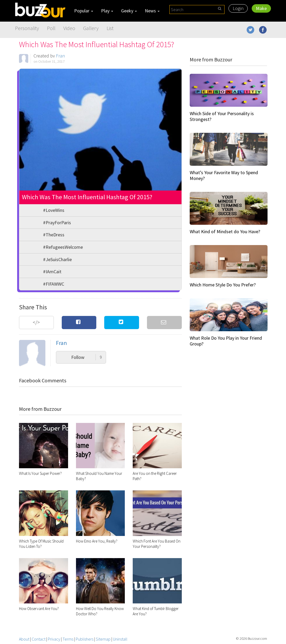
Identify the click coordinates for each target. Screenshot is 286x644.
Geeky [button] (129, 11)
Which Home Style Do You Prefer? (223, 285)
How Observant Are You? (39, 609)
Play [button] (107, 11)
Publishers (85, 639)
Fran (60, 56)
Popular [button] (84, 11)
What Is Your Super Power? (40, 473)
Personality (27, 28)
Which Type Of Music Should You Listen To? (41, 544)
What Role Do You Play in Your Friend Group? (226, 341)
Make (261, 8)
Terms (68, 639)
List (110, 28)
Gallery (91, 28)
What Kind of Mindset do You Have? (225, 231)
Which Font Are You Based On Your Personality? (157, 544)
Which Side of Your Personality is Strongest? (222, 116)
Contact (39, 639)
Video (69, 28)
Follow (87, 357)
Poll (51, 28)
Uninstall (120, 639)
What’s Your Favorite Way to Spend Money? (224, 175)
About (24, 639)
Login (238, 8)
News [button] (152, 11)
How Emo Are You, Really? (97, 541)
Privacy (54, 639)
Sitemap (103, 639)
